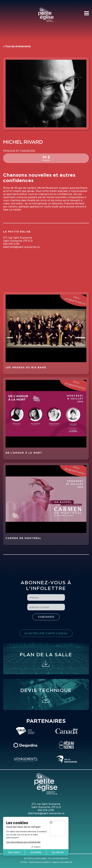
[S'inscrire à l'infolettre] (46, 617)
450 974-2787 (11, 244)
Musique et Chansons (19, 151)
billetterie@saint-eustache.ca (21, 247)
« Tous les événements (17, 46)
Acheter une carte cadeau (46, 633)
